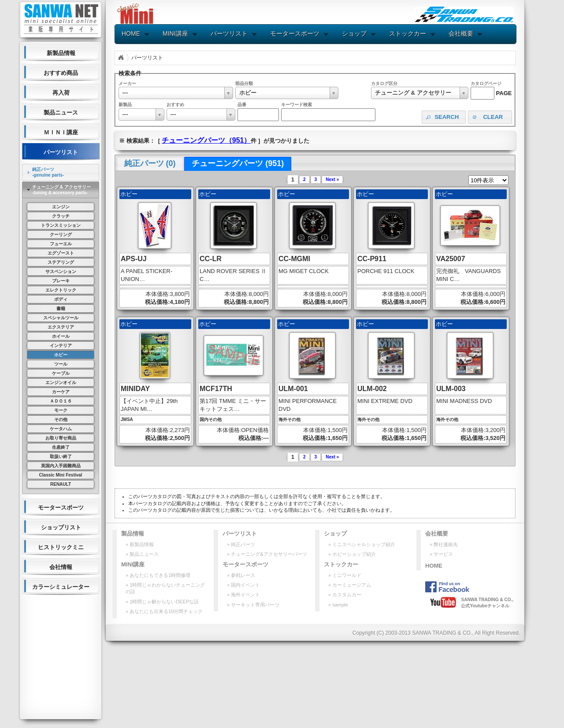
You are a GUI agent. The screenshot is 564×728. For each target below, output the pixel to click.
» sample (338, 605)
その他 (61, 419)
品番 (242, 105)
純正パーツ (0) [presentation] (150, 163)
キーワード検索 (297, 105)
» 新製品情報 (140, 544)
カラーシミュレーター (61, 587)
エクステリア (61, 327)
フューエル (61, 244)
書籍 (61, 309)
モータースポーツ (61, 508)
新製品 (125, 105)
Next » (332, 179)
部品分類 (244, 83)
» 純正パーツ (241, 544)
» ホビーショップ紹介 (352, 554)
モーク (61, 410)
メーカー (127, 83)
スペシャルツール (61, 318)
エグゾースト (61, 253)
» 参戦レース (241, 575)
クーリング (61, 235)
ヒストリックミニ (61, 547)
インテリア (61, 346)
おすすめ (175, 105)
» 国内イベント (243, 585)
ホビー (61, 355)
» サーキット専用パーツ (253, 605)
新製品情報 (61, 53)
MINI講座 (175, 33)
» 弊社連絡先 (444, 544)
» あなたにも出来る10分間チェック (164, 611)
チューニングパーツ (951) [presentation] (238, 163)
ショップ (354, 33)
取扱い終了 (61, 456)
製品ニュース (61, 113)
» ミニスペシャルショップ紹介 (362, 544)
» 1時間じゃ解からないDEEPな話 (162, 602)
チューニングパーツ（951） (206, 140)
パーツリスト (61, 152)
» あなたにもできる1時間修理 (158, 575)
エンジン (61, 207)
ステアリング (61, 262)
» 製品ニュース (142, 554)
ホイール (61, 336)
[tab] (61, 172)
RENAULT (61, 484)
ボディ (61, 299)
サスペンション (61, 272)
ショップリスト (61, 527)
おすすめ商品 (61, 73)
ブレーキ (61, 281)
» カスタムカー (345, 595)
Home (121, 58)
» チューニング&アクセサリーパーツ (267, 554)
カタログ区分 (384, 83)
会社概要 (461, 33)
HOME (131, 33)
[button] (444, 117)
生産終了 (61, 447)
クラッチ (61, 216)
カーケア (61, 392)
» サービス (441, 554)
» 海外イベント (243, 595)
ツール (61, 364)
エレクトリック (61, 290)
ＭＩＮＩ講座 (61, 132)
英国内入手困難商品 (61, 466)
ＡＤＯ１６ (61, 401)
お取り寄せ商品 (61, 438)
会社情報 (61, 567)
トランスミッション (61, 225)
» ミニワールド (345, 575)
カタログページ (486, 83)
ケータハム (61, 429)
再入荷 (61, 93)
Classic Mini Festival (61, 475)
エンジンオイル (61, 382)
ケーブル (61, 373)
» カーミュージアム (350, 585)
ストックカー (408, 33)
